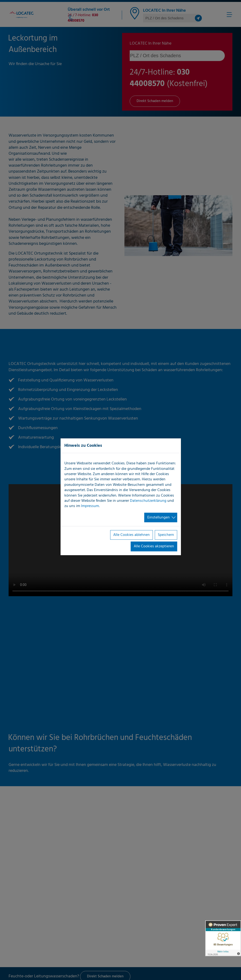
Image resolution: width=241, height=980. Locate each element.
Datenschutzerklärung (148, 501)
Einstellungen (159, 518)
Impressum (90, 506)
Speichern (166, 535)
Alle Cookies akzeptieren (154, 546)
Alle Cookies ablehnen (131, 535)
